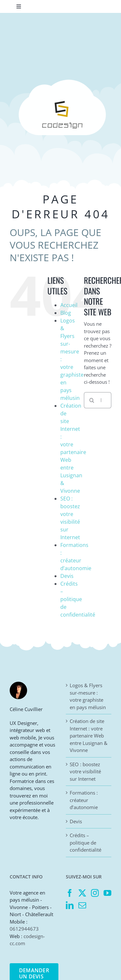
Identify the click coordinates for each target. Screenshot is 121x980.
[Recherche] (92, 400)
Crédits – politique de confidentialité (78, 599)
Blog (66, 313)
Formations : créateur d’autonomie (84, 800)
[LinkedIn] (70, 905)
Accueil (69, 305)
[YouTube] (107, 893)
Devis (67, 576)
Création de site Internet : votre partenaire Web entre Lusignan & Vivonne (89, 736)
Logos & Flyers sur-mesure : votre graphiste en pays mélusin (88, 696)
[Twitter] (82, 893)
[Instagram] (95, 893)
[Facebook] (70, 893)
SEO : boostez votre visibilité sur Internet (85, 772)
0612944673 (24, 929)
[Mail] (82, 905)
